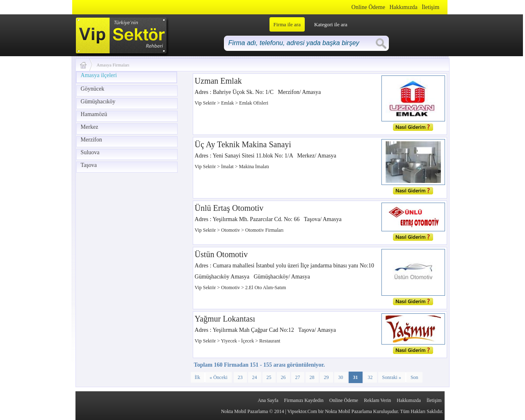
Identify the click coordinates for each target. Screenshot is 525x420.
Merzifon (91, 140)
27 (298, 377)
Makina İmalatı (254, 167)
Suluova (90, 152)
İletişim (430, 7)
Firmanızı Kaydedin (304, 400)
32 (370, 377)
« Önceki (219, 377)
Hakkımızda (403, 7)
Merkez (90, 127)
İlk (197, 377)
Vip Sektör (206, 103)
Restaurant (270, 341)
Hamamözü (94, 114)
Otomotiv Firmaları (265, 230)
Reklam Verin (377, 400)
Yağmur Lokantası (225, 319)
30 (341, 377)
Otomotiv (231, 230)
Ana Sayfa (268, 400)
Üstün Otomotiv (221, 254)
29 (326, 377)
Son (414, 377)
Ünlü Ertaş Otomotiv (229, 208)
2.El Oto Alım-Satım (266, 288)
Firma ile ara (287, 24)
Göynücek (93, 89)
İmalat (228, 167)
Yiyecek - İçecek (238, 341)
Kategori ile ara (331, 24)
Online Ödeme (368, 7)
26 (283, 377)
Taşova (89, 165)
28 (312, 377)
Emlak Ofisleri (254, 103)
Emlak (228, 103)
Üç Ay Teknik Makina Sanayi (243, 144)
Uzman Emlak (218, 81)
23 (240, 377)
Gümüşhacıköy (98, 102)
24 (255, 377)
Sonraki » (392, 377)
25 (269, 377)
